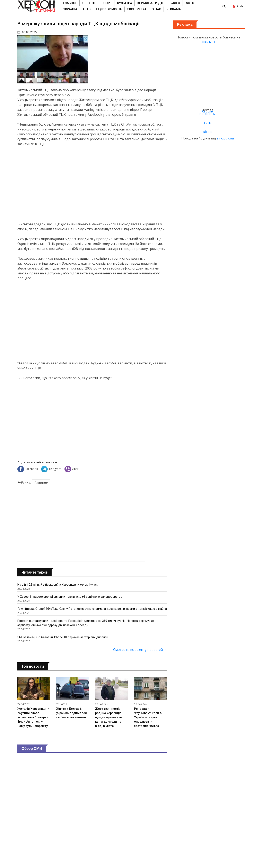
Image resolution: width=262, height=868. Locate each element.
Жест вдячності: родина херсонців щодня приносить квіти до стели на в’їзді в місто (109, 722)
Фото (190, 3)
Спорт (107, 3)
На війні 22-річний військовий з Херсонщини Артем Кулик (58, 585)
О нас (156, 9)
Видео (175, 3)
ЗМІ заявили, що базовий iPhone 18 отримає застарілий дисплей (63, 641)
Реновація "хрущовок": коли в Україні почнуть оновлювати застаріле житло (148, 722)
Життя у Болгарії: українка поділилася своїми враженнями (72, 717)
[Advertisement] (92, 184)
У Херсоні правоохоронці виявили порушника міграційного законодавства (70, 597)
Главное (70, 3)
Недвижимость (109, 9)
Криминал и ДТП (151, 3)
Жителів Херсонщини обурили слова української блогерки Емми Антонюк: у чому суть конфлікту (34, 722)
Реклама (174, 9)
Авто (87, 9)
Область (89, 3)
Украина (70, 9)
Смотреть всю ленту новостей (140, 654)
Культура (125, 3)
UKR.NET (209, 42)
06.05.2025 (27, 32)
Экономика (137, 9)
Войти (239, 6)
